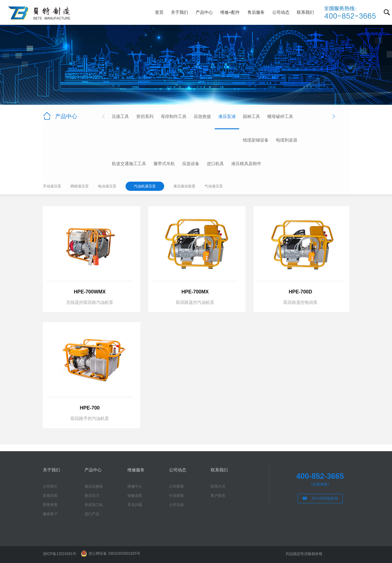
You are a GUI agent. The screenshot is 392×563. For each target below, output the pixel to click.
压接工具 (120, 116)
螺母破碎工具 (280, 116)
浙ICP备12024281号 (60, 554)
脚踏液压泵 (80, 186)
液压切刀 (92, 496)
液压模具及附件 (246, 164)
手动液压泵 (52, 186)
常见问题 (135, 505)
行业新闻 (176, 496)
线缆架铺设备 (256, 140)
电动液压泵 (107, 186)
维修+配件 (230, 12)
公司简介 (50, 486)
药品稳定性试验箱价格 (304, 554)
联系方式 (218, 486)
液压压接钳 (94, 486)
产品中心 (204, 12)
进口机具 (215, 164)
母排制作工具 (174, 116)
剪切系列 (145, 116)
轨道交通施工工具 (129, 164)
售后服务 (256, 12)
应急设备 (191, 164)
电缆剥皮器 (287, 140)
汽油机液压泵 (145, 186)
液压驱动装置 (184, 186)
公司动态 (281, 12)
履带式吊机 (164, 164)
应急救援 (202, 116)
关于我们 (179, 12)
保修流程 (135, 496)
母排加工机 (94, 505)
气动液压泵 (214, 186)
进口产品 (92, 514)
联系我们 (305, 12)
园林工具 (251, 116)
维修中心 (135, 486)
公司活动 (176, 505)
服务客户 (50, 514)
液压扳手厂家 (336, 554)
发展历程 (50, 496)
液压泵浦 (227, 116)
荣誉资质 (50, 505)
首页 (159, 12)
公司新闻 (176, 486)
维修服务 (136, 470)
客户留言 (218, 496)
